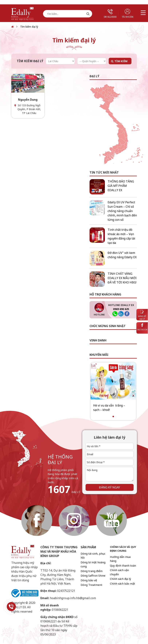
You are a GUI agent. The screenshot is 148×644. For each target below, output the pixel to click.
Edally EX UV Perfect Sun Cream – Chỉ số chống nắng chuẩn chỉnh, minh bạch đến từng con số (122, 211)
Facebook (142, 327)
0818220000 (110, 14)
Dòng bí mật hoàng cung (93, 564)
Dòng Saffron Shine (93, 575)
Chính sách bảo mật (123, 583)
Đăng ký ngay (109, 487)
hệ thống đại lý (60, 459)
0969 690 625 (121, 309)
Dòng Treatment (91, 585)
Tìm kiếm (121, 61)
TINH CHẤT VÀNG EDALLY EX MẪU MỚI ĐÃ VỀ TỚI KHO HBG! (122, 278)
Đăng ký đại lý (142, 315)
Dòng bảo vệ (89, 580)
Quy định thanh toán (123, 565)
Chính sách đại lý (121, 579)
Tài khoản (127, 14)
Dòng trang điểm (92, 571)
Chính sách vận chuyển (119, 572)
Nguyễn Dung (28, 100)
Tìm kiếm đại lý (29, 27)
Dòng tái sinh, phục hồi (93, 556)
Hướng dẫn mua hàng (120, 559)
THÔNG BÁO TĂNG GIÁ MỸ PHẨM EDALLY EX (121, 186)
